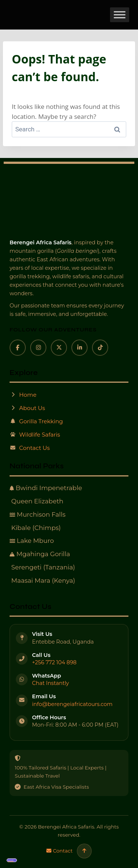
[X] (59, 348)
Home (23, 395)
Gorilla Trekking (36, 421)
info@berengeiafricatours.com (72, 704)
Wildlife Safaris (35, 435)
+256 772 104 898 (54, 662)
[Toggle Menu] (120, 15)
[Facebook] (18, 348)
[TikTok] (100, 348)
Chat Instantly (50, 683)
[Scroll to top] (84, 851)
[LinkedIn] (79, 348)
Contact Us (30, 448)
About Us (27, 408)
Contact (60, 851)
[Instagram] (38, 348)
